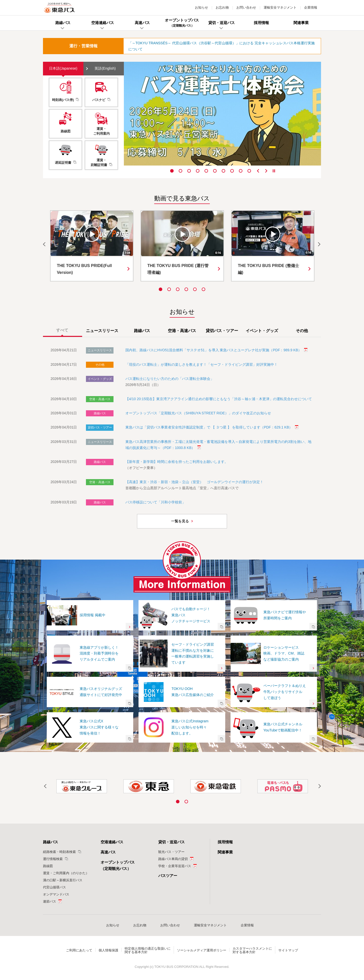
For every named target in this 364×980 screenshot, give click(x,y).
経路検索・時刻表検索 (59, 852)
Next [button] (266, 171)
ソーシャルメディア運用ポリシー (202, 950)
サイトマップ (288, 950)
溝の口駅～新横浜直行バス (63, 880)
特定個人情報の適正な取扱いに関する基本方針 (148, 950)
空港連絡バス (112, 842)
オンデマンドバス (56, 894)
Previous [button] (258, 171)
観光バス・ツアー (171, 852)
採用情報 (225, 842)
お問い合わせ (246, 7)
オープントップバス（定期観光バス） (118, 865)
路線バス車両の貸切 (173, 859)
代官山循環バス (54, 887)
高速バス (108, 852)
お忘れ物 (222, 7)
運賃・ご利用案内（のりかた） (66, 873)
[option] (222, 114)
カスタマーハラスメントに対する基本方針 (252, 950)
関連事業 (225, 852)
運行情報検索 (53, 859)
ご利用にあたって (79, 950)
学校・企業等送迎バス (175, 866)
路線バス (51, 842)
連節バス (50, 901)
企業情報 (311, 7)
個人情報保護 (108, 950)
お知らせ (201, 7)
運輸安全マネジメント (280, 7)
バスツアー (168, 876)
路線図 (48, 866)
